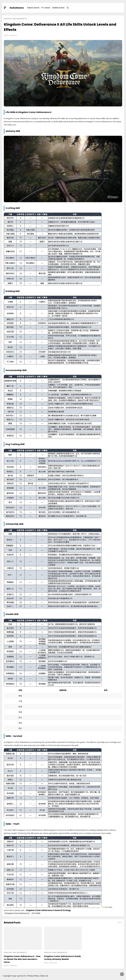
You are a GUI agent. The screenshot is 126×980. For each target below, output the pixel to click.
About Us (44, 976)
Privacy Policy (33, 976)
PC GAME (37, 913)
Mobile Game (58, 8)
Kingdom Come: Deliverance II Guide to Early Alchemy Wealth (62, 958)
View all (120, 923)
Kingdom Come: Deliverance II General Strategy (48, 910)
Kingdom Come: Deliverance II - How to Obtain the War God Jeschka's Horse (22, 959)
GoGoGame (17, 8)
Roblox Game (33, 8)
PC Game (46, 8)
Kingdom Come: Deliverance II (15, 19)
